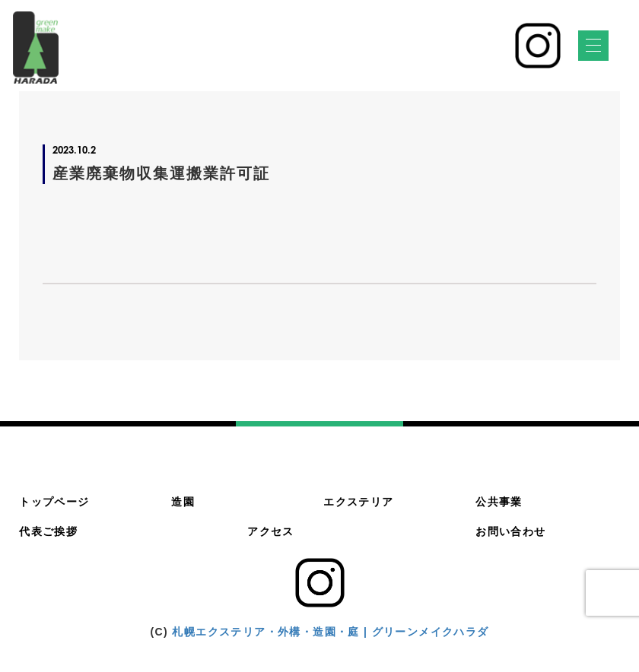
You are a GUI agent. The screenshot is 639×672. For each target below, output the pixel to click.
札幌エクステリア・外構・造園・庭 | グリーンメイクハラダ (330, 632)
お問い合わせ (510, 531)
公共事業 (499, 502)
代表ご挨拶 (48, 531)
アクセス (271, 531)
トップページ (54, 502)
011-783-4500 (435, 54)
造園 (183, 502)
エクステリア (358, 502)
